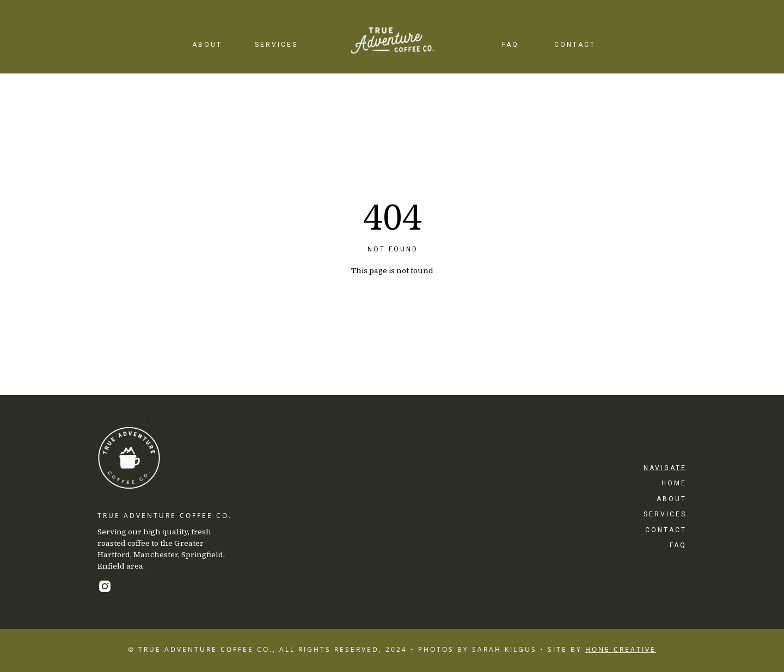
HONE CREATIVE (621, 649)
